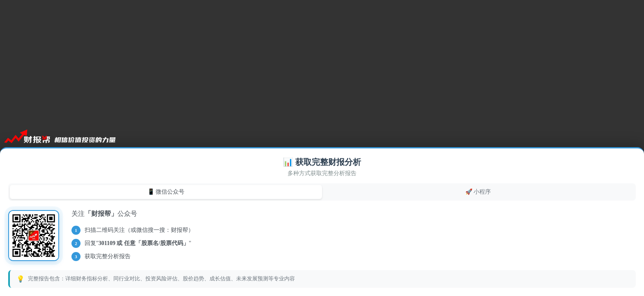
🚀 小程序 (478, 192)
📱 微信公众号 (166, 192)
